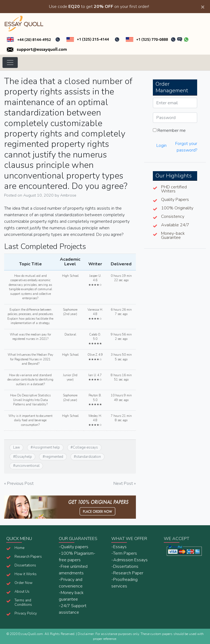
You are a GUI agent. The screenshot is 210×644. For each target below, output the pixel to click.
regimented (54, 457)
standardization (88, 457)
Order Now (24, 583)
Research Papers (28, 557)
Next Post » (125, 483)
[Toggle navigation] (10, 63)
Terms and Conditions (23, 603)
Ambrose (68, 195)
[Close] (203, 7)
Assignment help (46, 447)
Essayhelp (24, 457)
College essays (85, 447)
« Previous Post (19, 483)
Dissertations (25, 565)
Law (17, 447)
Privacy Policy (26, 613)
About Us (22, 592)
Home (19, 548)
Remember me (169, 130)
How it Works (26, 574)
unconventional (27, 466)
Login (161, 146)
